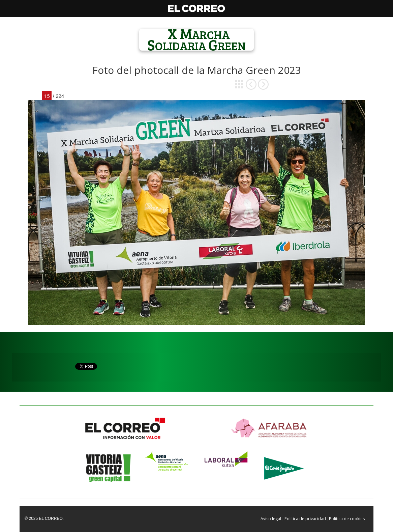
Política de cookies (347, 519)
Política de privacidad (305, 519)
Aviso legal (271, 519)
